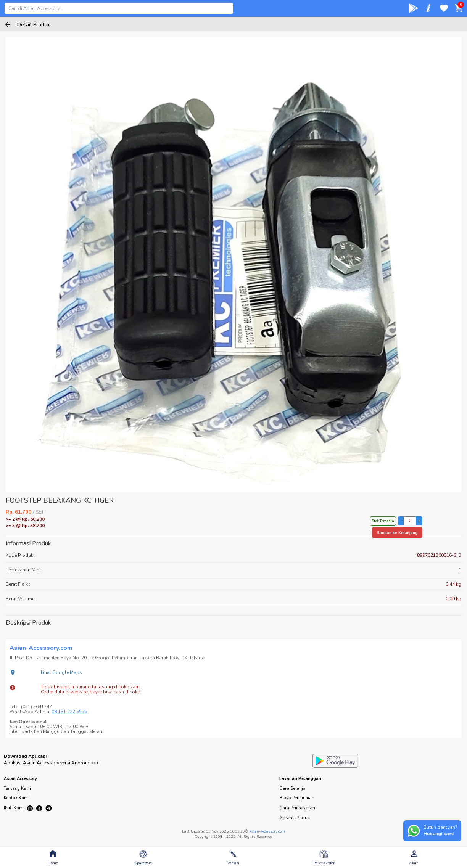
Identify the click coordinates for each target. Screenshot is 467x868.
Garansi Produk (295, 818)
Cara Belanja (292, 788)
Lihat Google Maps (61, 672)
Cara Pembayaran (297, 808)
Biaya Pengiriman (297, 798)
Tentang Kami (17, 788)
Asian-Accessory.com (267, 831)
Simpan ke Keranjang (397, 533)
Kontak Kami (16, 798)
